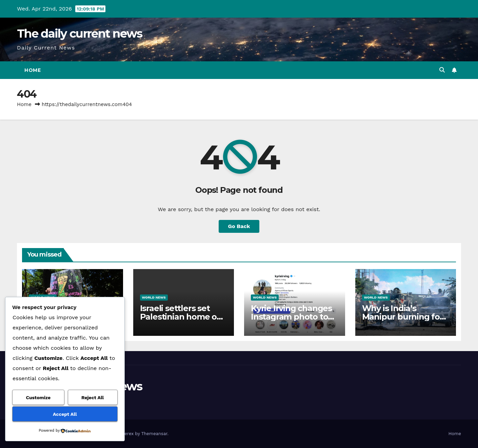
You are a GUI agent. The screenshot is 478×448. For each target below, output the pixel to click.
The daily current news (80, 34)
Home (33, 70)
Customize (38, 398)
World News (154, 297)
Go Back (239, 226)
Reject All (93, 398)
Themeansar (154, 434)
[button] (442, 70)
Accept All (65, 414)
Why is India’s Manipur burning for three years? (403, 317)
